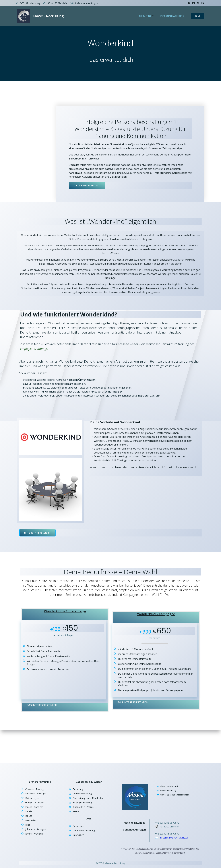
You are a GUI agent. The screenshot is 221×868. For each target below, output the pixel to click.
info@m (165, 837)
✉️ (158, 837)
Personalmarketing (175, 16)
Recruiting (148, 16)
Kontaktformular (170, 826)
